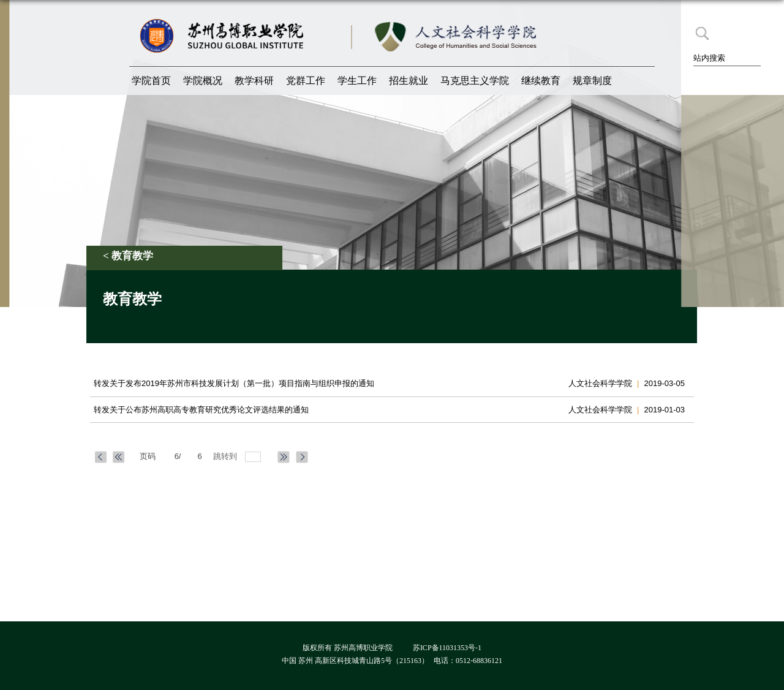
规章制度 (592, 81)
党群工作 (306, 81)
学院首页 (151, 81)
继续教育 (541, 81)
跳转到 (226, 456)
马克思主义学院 (475, 81)
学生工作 (357, 81)
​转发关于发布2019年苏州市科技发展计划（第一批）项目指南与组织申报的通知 (234, 383)
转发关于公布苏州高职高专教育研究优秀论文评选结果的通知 (201, 410)
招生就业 (409, 81)
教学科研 (254, 81)
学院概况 (203, 81)
